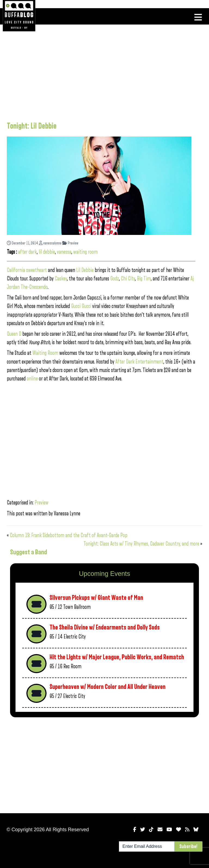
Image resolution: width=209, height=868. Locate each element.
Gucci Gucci (81, 306)
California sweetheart (27, 270)
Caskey (61, 279)
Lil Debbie (85, 270)
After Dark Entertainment (139, 362)
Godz (115, 279)
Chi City (128, 279)
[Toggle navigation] (198, 17)
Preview (70, 243)
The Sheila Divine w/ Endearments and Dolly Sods (105, 627)
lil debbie (47, 252)
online (32, 379)
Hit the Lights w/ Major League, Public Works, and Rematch (117, 657)
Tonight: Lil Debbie (32, 126)
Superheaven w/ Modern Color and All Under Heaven (107, 687)
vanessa (64, 252)
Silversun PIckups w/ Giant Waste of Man (96, 598)
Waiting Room (45, 353)
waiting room (85, 252)
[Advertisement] (101, 72)
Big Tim (144, 279)
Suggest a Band (29, 552)
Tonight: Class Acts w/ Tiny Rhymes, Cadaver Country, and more (141, 544)
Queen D (14, 334)
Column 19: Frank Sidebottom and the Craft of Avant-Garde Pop (69, 535)
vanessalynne (50, 243)
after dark (27, 252)
